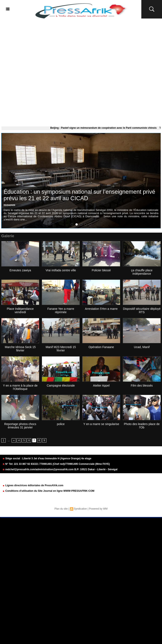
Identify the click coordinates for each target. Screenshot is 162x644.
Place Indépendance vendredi (20, 310)
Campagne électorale (61, 386)
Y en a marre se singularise (101, 424)
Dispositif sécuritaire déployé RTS (142, 310)
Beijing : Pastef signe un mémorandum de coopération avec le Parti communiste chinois (107, 128)
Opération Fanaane (101, 347)
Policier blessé (101, 270)
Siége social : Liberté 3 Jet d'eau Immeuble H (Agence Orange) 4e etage (47, 458)
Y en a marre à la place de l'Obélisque (20, 387)
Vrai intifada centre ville (61, 270)
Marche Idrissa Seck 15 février (20, 349)
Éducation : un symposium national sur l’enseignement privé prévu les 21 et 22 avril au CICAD (79, 195)
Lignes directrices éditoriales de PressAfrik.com (33, 485)
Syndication (80, 509)
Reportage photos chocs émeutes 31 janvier (20, 426)
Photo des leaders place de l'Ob (142, 426)
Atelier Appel (101, 386)
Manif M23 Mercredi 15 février (61, 349)
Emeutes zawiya (20, 270)
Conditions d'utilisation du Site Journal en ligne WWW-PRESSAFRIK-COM (48, 491)
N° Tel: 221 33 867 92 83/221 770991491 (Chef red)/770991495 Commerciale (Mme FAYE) (56, 464)
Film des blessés (142, 386)
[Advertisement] (81, 72)
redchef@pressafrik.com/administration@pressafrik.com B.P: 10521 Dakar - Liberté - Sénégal (60, 469)
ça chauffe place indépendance (142, 272)
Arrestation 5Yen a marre (101, 309)
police (61, 424)
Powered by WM (98, 509)
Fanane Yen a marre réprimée (61, 310)
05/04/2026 (9, 205)
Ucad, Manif (142, 347)
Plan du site (61, 509)
